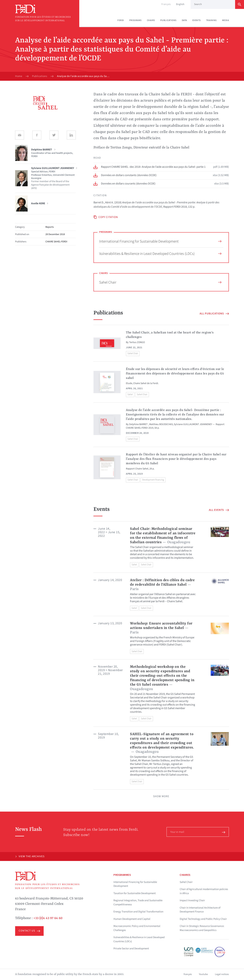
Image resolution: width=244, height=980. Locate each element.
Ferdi (121, 20)
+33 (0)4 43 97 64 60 (48, 918)
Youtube (203, 974)
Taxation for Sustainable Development (135, 893)
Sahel (130, 394)
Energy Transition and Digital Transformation (138, 912)
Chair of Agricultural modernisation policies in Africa (204, 891)
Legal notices (222, 974)
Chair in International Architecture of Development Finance (200, 910)
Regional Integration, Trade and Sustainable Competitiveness (138, 902)
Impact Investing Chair (192, 900)
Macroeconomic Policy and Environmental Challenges (137, 928)
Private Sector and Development (131, 949)
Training (211, 20)
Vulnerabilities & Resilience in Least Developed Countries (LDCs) (160, 254)
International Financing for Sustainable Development (160, 241)
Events (197, 20)
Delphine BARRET (139, 424)
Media (226, 20)
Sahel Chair (160, 282)
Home (19, 76)
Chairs (151, 20)
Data (184, 20)
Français (166, 4)
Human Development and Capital (132, 919)
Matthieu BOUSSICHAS (161, 424)
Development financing (153, 480)
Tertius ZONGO (137, 342)
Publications (168, 20)
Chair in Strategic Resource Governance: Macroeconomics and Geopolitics (202, 928)
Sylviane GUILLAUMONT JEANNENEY (193, 424)
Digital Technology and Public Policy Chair (203, 919)
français (188, 974)
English (180, 4)
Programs (135, 20)
